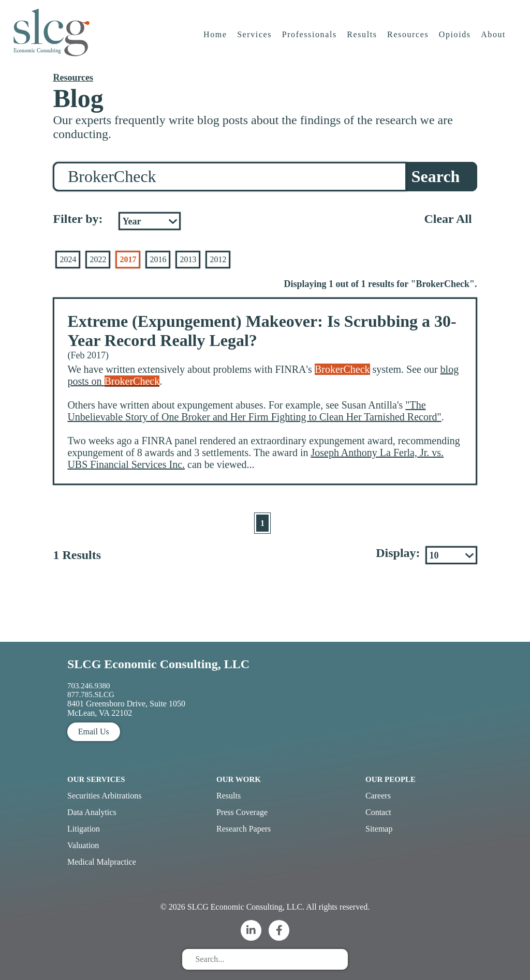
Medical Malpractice (102, 862)
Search (436, 176)
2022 (98, 259)
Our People (391, 779)
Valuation (83, 845)
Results (363, 39)
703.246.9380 (89, 686)
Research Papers (244, 829)
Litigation (84, 829)
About (494, 39)
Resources (408, 39)
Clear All (448, 219)
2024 (68, 259)
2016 (158, 259)
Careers (378, 796)
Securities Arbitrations (105, 796)
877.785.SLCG (91, 695)
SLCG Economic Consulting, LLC (158, 664)
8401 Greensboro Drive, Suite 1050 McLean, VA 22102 (126, 708)
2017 (128, 259)
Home (216, 39)
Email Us (94, 732)
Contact (378, 812)
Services (255, 39)
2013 (188, 259)
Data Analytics (92, 812)
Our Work (239, 779)
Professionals (310, 39)
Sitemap (379, 829)
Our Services (96, 779)
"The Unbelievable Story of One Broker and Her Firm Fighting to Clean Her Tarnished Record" (254, 411)
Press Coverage (242, 812)
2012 (218, 259)
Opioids (455, 39)
